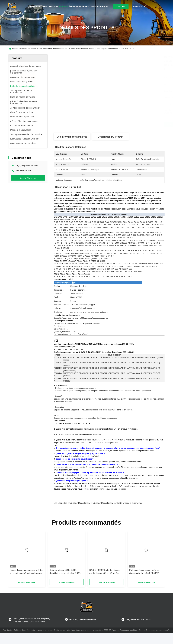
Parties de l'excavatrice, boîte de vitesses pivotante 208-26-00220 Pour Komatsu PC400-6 (144, 572)
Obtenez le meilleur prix (124, 125)
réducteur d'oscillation (79, 503)
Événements (75, 6)
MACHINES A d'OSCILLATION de (89, 344)
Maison (34, 6)
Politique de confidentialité (25, 630)
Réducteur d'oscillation (102, 503)
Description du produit (110, 137)
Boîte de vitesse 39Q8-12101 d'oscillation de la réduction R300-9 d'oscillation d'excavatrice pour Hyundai (66, 572)
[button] (17, 556)
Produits (64, 6)
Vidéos (85, 6)
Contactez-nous (97, 6)
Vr (107, 6)
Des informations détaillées (72, 137)
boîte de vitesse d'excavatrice (128, 503)
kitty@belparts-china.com (27, 165)
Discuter (121, 6)
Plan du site (7, 630)
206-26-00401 (128, 344)
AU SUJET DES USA (48, 6)
